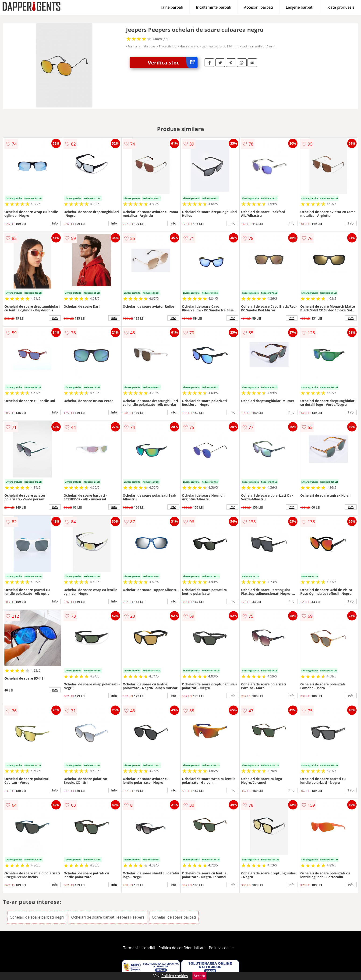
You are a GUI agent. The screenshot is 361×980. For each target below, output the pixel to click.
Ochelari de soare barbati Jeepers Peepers (108, 917)
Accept (199, 976)
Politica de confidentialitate (182, 948)
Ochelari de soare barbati (174, 917)
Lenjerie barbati (300, 7)
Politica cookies (222, 948)
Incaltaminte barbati (214, 7)
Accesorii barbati (258, 7)
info (55, 223)
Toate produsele (340, 7)
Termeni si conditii (139, 948)
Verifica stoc (173, 62)
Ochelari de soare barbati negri (37, 917)
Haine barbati (171, 7)
